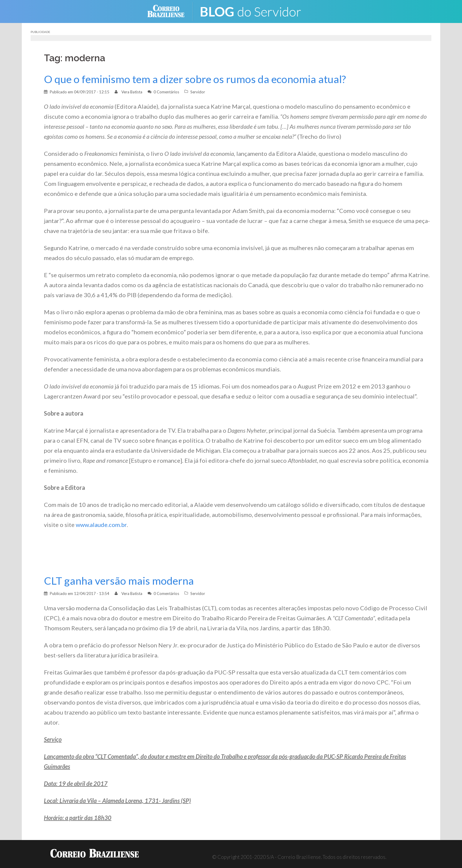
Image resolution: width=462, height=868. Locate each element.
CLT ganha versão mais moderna (119, 581)
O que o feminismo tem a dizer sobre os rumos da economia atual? (195, 79)
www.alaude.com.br (101, 525)
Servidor (198, 92)
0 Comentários (166, 92)
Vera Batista (132, 92)
